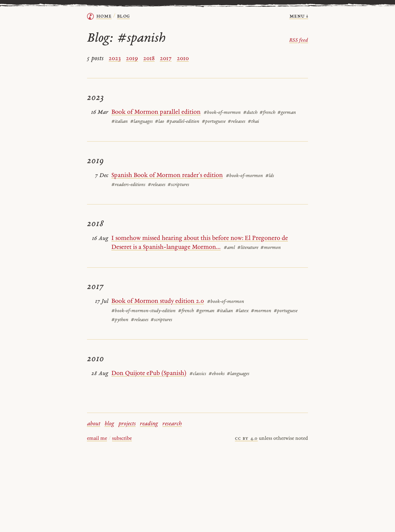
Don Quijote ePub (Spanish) (149, 373)
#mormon (271, 248)
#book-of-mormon (222, 113)
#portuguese (214, 122)
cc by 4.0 (246, 439)
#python (120, 320)
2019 (132, 59)
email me (97, 439)
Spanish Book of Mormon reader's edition (167, 175)
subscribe (122, 439)
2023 (115, 59)
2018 (149, 59)
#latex (242, 311)
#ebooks (217, 374)
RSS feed (299, 40)
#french (267, 113)
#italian (120, 122)
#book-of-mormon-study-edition (143, 311)
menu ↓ (299, 16)
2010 (183, 59)
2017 (166, 59)
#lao (160, 122)
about (94, 424)
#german (287, 113)
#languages (141, 122)
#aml (229, 248)
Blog (123, 16)
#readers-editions (128, 185)
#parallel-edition (183, 122)
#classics (198, 374)
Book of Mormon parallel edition (156, 112)
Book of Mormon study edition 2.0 (158, 301)
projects (127, 424)
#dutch (250, 113)
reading (149, 424)
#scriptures (178, 185)
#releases (237, 122)
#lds (270, 176)
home (104, 16)
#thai (253, 122)
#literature (248, 248)
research (172, 424)
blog (109, 424)
